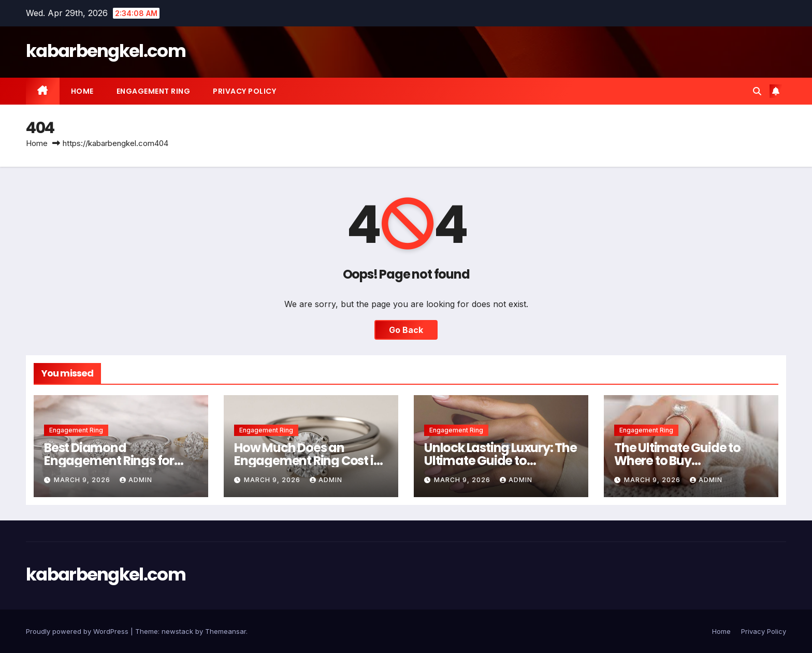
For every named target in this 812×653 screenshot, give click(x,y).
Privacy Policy (244, 91)
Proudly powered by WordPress (78, 631)
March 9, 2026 (83, 480)
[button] (757, 91)
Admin (136, 480)
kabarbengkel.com (106, 51)
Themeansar (226, 631)
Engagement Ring (154, 91)
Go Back (406, 330)
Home (82, 91)
